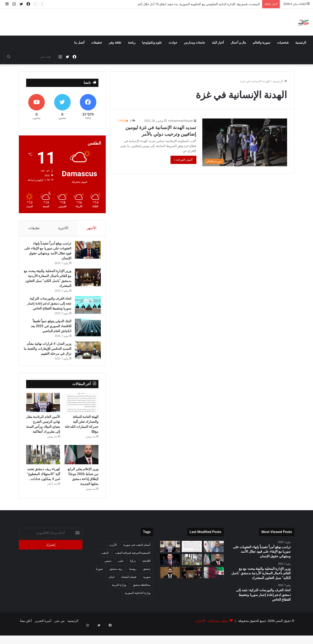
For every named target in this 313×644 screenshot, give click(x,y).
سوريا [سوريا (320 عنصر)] (100, 583)
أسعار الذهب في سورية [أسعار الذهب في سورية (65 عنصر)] (137, 559)
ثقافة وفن (115, 43)
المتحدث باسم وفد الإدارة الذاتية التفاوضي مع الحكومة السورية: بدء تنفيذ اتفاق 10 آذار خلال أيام (199, 4)
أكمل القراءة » (183, 160)
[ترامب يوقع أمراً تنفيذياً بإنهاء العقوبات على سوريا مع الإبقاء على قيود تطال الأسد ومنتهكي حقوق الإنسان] (85, 252)
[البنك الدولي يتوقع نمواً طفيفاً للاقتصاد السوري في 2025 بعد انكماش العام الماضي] (85, 335)
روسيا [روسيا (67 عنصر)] (133, 583)
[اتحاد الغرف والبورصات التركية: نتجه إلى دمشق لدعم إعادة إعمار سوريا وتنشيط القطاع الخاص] (85, 307)
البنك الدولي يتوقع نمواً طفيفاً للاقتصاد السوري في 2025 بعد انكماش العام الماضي (49, 333)
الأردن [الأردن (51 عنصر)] (113, 559)
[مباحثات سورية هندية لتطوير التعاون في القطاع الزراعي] (192, 587)
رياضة (132, 43)
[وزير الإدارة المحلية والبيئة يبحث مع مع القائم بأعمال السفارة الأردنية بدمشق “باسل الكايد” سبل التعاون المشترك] (85, 280)
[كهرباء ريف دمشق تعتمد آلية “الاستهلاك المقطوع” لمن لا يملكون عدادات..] (43, 469)
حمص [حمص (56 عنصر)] (108, 575)
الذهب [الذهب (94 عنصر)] (105, 567)
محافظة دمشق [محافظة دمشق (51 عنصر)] (142, 599)
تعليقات (34, 228)
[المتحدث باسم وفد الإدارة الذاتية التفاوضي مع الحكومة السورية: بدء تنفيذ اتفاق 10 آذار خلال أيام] (214, 561)
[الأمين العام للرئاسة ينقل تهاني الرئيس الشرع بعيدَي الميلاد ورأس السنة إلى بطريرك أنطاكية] (43, 417)
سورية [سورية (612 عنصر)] (147, 591)
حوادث (173, 43)
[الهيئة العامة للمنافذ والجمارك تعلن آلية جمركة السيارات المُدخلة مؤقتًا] (82, 417)
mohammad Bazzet (181, 121)
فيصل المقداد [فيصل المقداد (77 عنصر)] (129, 591)
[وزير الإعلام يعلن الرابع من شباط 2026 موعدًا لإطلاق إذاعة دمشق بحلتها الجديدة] (82, 469)
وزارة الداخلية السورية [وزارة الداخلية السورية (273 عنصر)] (138, 607)
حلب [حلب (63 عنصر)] (121, 575)
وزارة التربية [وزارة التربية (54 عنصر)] (119, 599)
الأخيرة (63, 228)
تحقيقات (97, 43)
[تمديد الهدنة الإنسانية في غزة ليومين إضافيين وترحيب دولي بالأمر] (245, 142)
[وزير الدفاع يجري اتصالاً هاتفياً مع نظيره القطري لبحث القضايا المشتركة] (214, 587)
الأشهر (91, 228)
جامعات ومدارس (195, 43)
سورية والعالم (262, 43)
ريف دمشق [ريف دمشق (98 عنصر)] (116, 583)
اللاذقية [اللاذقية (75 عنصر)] (146, 575)
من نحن (59, 635)
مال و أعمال (238, 43)
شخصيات (283, 43)
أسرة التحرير (43, 635)
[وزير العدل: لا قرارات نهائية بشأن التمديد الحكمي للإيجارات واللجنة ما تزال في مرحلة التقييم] (85, 357)
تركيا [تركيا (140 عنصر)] (133, 575)
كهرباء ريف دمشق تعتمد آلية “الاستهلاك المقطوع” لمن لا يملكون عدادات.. (43, 489)
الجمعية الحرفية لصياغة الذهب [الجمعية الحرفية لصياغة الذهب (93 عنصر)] (133, 567)
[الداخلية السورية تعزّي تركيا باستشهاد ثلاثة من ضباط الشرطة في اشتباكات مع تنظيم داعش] (170, 587)
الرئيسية (301, 43)
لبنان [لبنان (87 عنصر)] (112, 591)
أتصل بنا (79, 43)
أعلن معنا (26, 635)
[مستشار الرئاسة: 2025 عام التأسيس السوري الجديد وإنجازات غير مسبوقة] (170, 574)
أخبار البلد (218, 43)
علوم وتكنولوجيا (152, 43)
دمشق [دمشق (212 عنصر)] (147, 583)
